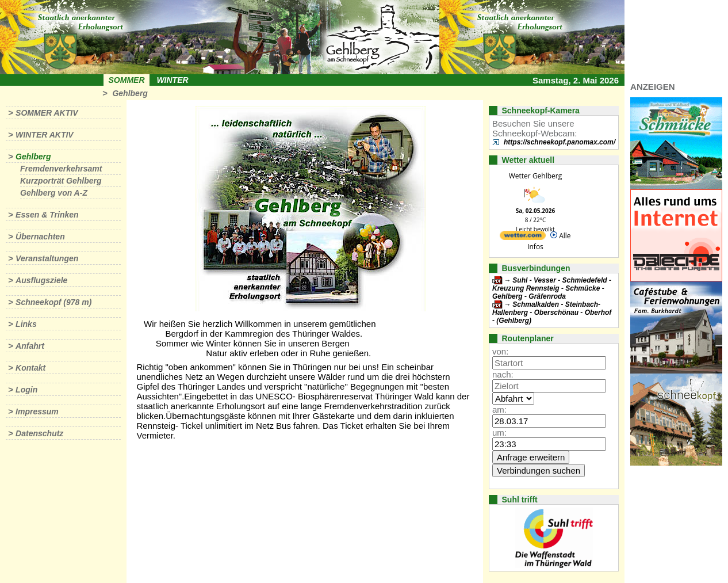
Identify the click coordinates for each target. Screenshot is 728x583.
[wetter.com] (523, 237)
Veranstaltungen (47, 258)
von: (500, 351)
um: (499, 433)
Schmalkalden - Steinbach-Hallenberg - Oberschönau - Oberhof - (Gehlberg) (552, 313)
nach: (503, 374)
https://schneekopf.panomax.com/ (560, 142)
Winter (172, 80)
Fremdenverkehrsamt (61, 169)
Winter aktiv (45, 135)
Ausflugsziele (41, 280)
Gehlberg (130, 93)
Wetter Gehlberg (535, 176)
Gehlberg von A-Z (54, 193)
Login (26, 390)
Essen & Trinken (47, 215)
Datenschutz (39, 433)
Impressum (37, 411)
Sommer (127, 80)
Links (26, 324)
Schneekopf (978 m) (53, 302)
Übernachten (40, 237)
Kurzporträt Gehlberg (61, 181)
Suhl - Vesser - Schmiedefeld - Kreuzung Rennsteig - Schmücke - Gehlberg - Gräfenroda (552, 288)
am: (499, 409)
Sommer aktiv (47, 113)
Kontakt (30, 368)
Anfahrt (30, 346)
